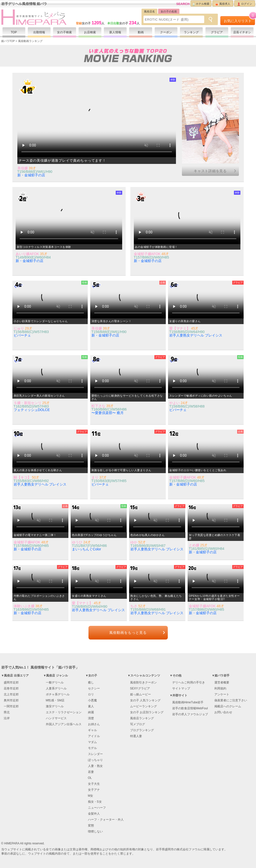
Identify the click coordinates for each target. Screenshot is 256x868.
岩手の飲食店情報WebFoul (190, 708)
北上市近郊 (11, 694)
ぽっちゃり (95, 760)
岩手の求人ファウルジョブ (190, 714)
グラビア (217, 32)
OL (90, 778)
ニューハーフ (97, 808)
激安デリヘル (55, 706)
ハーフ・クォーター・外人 (106, 820)
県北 (7, 712)
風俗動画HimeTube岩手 (188, 702)
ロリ (91, 694)
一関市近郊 (11, 706)
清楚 (91, 718)
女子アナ (94, 790)
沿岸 (7, 718)
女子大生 (94, 784)
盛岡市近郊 (11, 682)
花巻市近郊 (11, 688)
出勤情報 (39, 32)
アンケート (222, 694)
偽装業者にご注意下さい (231, 700)
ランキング (191, 32)
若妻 (91, 772)
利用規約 (220, 688)
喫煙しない (95, 831)
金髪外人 (94, 814)
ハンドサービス (56, 718)
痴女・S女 (95, 802)
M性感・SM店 (55, 700)
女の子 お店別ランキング (147, 712)
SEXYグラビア (140, 688)
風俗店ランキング (142, 718)
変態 (91, 826)
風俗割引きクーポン (143, 682)
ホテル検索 (201, 4)
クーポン (166, 32)
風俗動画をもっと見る (128, 633)
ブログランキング (142, 730)
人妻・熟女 (95, 766)
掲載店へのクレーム (228, 706)
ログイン (245, 4)
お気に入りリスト (239, 19)
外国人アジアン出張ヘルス (64, 724)
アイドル (94, 736)
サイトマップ (181, 688)
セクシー (94, 688)
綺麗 (91, 712)
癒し (91, 682)
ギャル (92, 730)
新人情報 (115, 32)
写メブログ (138, 724)
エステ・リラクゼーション (64, 712)
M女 (91, 796)
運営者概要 (222, 682)
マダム (92, 742)
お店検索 (90, 32)
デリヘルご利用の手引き (189, 682)
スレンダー (95, 754)
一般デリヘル (55, 682)
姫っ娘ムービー (141, 694)
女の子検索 (64, 32)
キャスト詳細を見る (210, 171)
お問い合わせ (223, 712)
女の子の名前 (169, 11)
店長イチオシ (242, 32)
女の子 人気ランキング (145, 700)
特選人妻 (136, 736)
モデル (92, 748)
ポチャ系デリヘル (58, 694)
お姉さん (94, 724)
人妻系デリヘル (56, 688)
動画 (141, 32)
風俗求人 (223, 4)
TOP (14, 32)
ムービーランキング (143, 706)
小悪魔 (92, 700)
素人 (91, 706)
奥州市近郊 (11, 700)
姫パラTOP (8, 41)
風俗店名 (149, 11)
